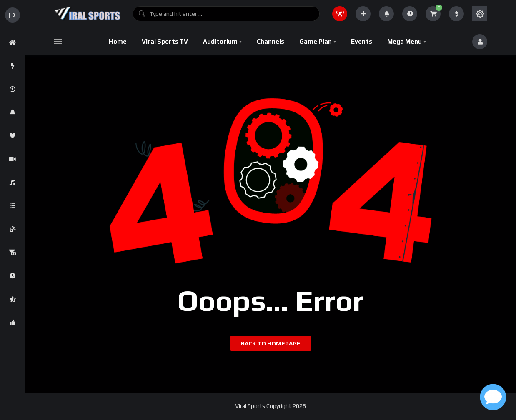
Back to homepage (271, 343)
